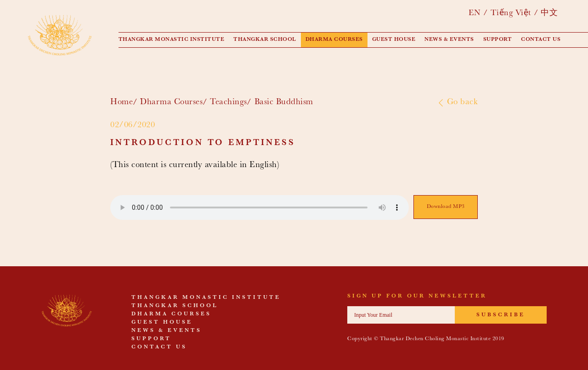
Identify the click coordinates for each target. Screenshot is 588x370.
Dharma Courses (334, 40)
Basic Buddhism (284, 103)
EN (475, 14)
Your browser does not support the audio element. (260, 207)
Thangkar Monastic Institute (172, 40)
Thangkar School (265, 40)
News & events (449, 40)
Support (498, 40)
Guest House (394, 40)
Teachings (229, 103)
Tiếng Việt (511, 14)
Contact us (541, 40)
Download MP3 (446, 207)
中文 (549, 14)
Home (122, 103)
